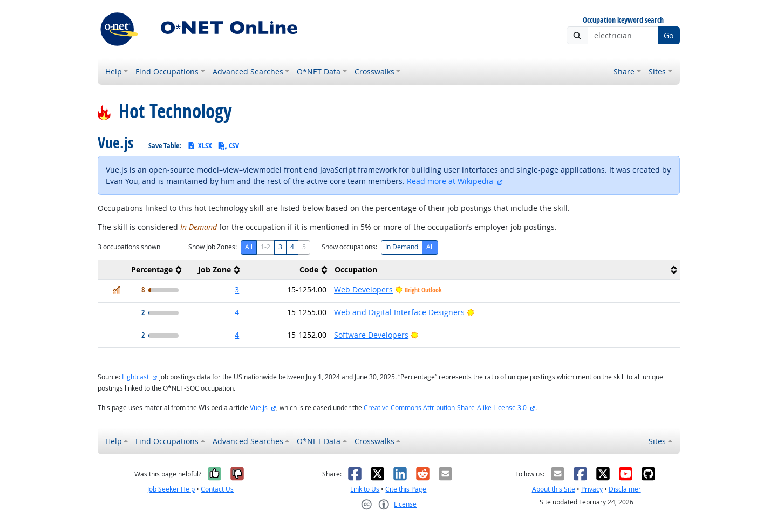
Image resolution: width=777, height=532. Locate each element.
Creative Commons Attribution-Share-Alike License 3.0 (445, 408)
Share (624, 71)
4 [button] (237, 312)
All (249, 247)
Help (114, 71)
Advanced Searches (248, 71)
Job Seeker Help (171, 489)
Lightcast (135, 377)
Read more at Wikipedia (450, 181)
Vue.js (259, 408)
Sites (657, 71)
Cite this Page (406, 489)
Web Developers (363, 289)
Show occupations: (349, 247)
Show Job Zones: (213, 247)
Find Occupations (167, 71)
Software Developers (371, 335)
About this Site (554, 489)
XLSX (199, 145)
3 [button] (237, 289)
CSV (228, 145)
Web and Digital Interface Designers (399, 312)
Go (669, 35)
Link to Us (365, 489)
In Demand (402, 247)
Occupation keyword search (623, 20)
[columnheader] (141, 270)
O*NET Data (319, 71)
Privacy (592, 489)
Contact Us (217, 489)
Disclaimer (625, 489)
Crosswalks (374, 71)
